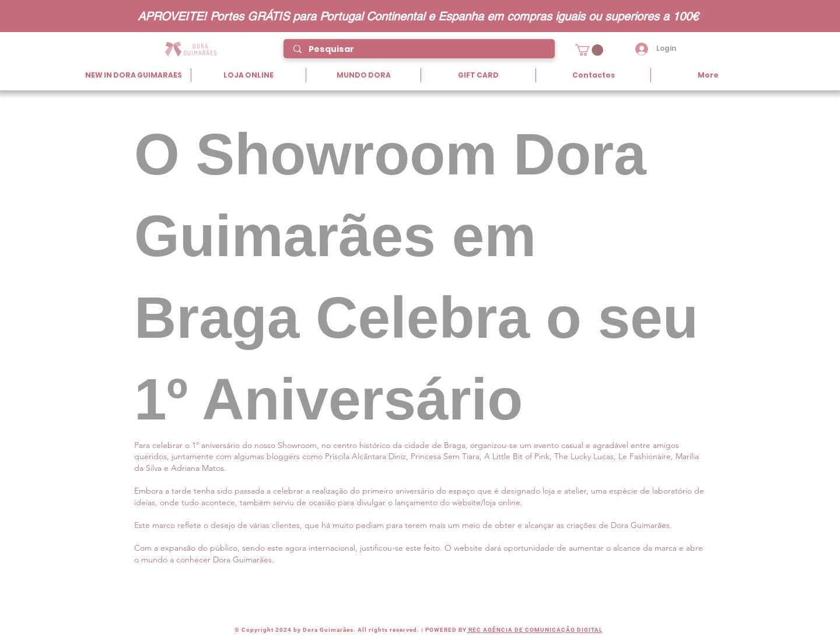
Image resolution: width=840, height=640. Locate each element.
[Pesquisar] (419, 50)
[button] (589, 50)
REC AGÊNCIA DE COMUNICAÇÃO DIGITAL (535, 630)
